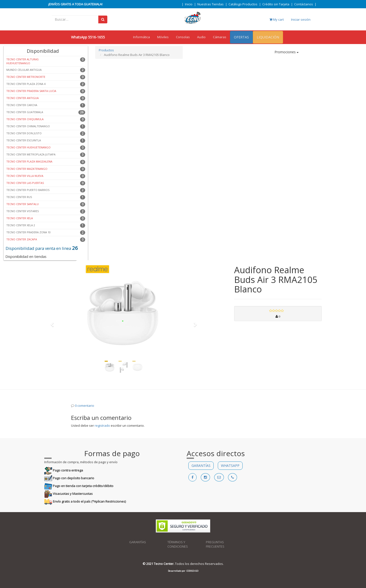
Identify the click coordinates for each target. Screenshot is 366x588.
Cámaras (220, 37)
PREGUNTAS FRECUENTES (215, 544)
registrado (102, 425)
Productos (106, 50)
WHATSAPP (230, 466)
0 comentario (85, 406)
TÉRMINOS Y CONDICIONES (178, 544)
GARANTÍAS (201, 466)
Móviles (163, 37)
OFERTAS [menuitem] (241, 37)
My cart (277, 19)
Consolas (183, 37)
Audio (201, 37)
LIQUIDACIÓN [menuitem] (268, 37)
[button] (54, 322)
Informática (142, 37)
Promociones (287, 52)
